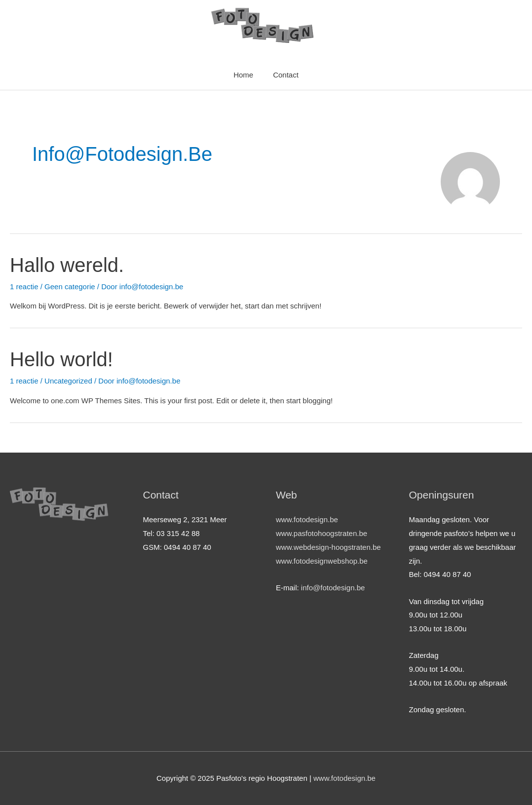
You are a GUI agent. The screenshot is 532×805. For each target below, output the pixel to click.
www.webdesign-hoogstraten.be (328, 547)
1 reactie (24, 287)
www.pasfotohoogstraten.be (322, 533)
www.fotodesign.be (307, 519)
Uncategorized (68, 381)
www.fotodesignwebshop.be (322, 561)
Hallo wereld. (67, 265)
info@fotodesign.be (333, 588)
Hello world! (61, 359)
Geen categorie (70, 287)
